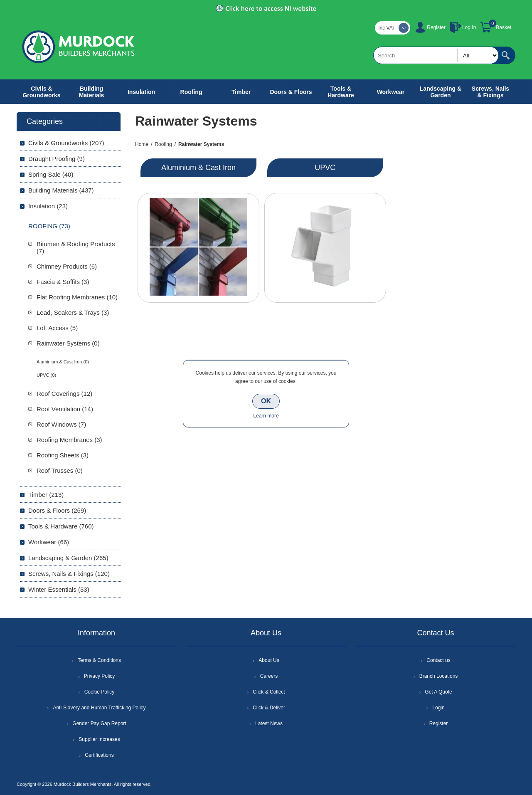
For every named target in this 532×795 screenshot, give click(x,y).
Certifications (99, 755)
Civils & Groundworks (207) (66, 143)
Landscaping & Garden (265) (68, 558)
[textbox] (436, 55)
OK (266, 401)
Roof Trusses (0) (60, 470)
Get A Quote (438, 692)
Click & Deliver (269, 708)
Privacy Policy (100, 676)
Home (142, 144)
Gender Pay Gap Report (99, 723)
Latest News (269, 723)
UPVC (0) (46, 375)
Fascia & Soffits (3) (63, 282)
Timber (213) (46, 495)
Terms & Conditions (99, 660)
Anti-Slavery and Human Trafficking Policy (99, 708)
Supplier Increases (99, 739)
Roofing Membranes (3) (69, 440)
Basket (504, 27)
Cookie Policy (100, 692)
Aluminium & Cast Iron (198, 168)
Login (438, 708)
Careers (269, 676)
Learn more (266, 416)
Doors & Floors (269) (57, 510)
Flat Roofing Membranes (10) (77, 297)
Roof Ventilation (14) (65, 409)
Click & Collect (269, 692)
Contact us (438, 660)
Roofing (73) (49, 226)
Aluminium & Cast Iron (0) (63, 362)
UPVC (325, 168)
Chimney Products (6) (67, 266)
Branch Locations (439, 676)
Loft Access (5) (57, 328)
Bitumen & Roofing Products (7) (76, 247)
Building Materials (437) (61, 190)
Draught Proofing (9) (57, 159)
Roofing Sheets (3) (63, 455)
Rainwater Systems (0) (68, 343)
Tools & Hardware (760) (61, 526)
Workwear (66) (49, 542)
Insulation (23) (48, 206)
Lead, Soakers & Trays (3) (73, 312)
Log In (469, 27)
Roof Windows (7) (61, 424)
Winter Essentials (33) (59, 589)
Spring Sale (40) (51, 174)
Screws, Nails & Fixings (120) (69, 574)
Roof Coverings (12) (64, 394)
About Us (269, 660)
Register (436, 27)
